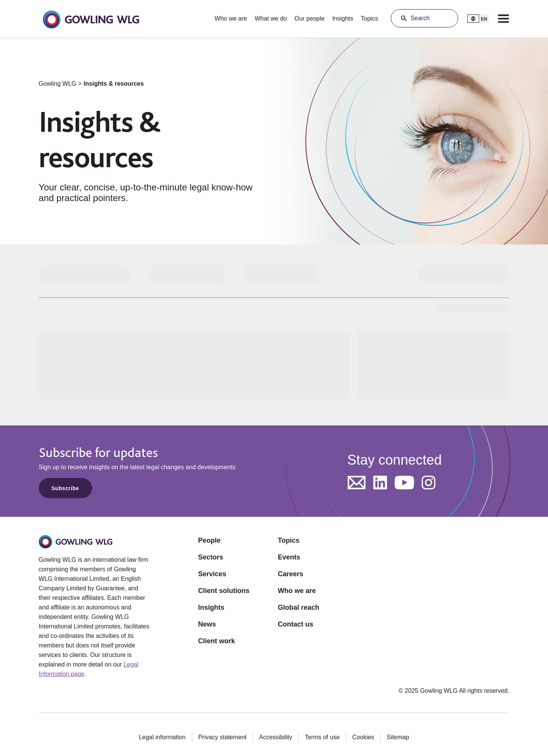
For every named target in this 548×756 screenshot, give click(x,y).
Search (420, 18)
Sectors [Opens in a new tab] (211, 557)
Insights (343, 18)
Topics (369, 18)
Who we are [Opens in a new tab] (297, 591)
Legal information (162, 737)
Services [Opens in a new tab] (212, 574)
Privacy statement (222, 737)
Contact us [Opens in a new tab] (296, 624)
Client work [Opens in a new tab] (217, 641)
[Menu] (503, 18)
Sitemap (398, 737)
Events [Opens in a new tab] (289, 557)
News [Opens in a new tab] (207, 624)
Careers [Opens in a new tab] (291, 574)
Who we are (231, 18)
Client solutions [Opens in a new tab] (224, 591)
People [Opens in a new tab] (209, 540)
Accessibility (276, 737)
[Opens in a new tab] (357, 483)
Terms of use (322, 737)
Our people (310, 18)
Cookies (363, 737)
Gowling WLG (58, 84)
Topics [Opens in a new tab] (289, 540)
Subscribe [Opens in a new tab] (65, 488)
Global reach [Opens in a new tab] (299, 607)
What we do (271, 18)
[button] (91, 19)
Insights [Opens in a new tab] (211, 607)
